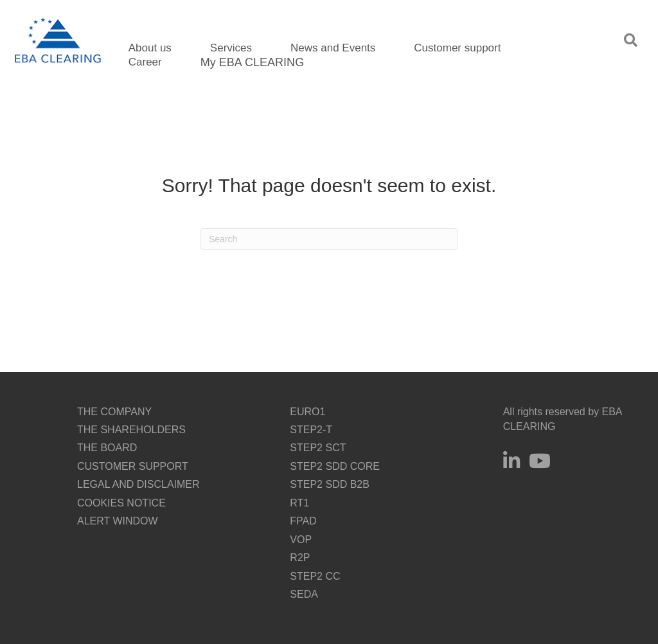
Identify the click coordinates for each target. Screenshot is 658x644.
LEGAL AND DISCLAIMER (138, 484)
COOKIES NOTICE (121, 503)
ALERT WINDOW (118, 521)
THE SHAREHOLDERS (131, 430)
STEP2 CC (315, 576)
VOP (301, 540)
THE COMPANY (114, 412)
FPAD (303, 521)
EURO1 (307, 412)
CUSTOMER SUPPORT (133, 466)
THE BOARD (107, 448)
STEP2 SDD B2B (330, 484)
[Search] (329, 239)
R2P (300, 558)
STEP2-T (311, 430)
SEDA (304, 594)
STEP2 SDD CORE (335, 466)
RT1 (299, 503)
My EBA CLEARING (252, 62)
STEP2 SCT (318, 448)
